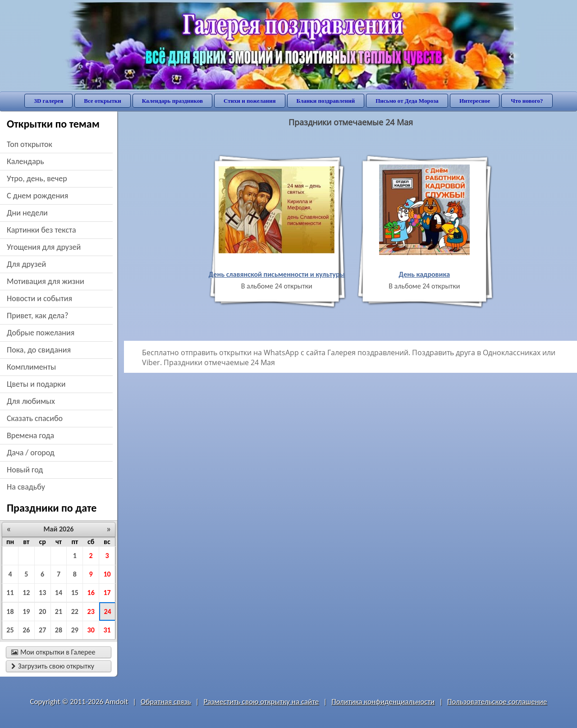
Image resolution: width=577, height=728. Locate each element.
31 (107, 630)
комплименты (31, 367)
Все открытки (103, 101)
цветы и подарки (36, 384)
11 (10, 593)
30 (91, 630)
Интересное (475, 101)
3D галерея (48, 101)
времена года (30, 435)
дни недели (27, 213)
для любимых (31, 401)
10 (107, 574)
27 (42, 630)
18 (10, 611)
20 (42, 611)
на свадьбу (26, 487)
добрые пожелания (41, 333)
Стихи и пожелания (250, 101)
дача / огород (31, 453)
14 (59, 593)
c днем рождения (37, 196)
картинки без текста (41, 230)
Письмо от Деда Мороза (407, 101)
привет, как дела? (38, 316)
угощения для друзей (44, 247)
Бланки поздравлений (326, 101)
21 (59, 611)
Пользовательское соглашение (497, 702)
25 (10, 630)
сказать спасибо (35, 418)
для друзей (26, 264)
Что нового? (527, 101)
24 (107, 611)
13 (42, 593)
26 (26, 630)
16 (91, 593)
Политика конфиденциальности (383, 702)
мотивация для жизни (46, 281)
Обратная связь (166, 702)
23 (91, 611)
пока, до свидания (39, 350)
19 (26, 611)
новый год (25, 470)
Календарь (25, 161)
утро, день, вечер (37, 179)
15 (75, 593)
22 (75, 611)
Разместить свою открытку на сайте (261, 702)
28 (59, 630)
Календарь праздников (172, 101)
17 (107, 593)
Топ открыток (30, 144)
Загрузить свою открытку (53, 666)
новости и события (39, 298)
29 (75, 630)
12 (26, 593)
